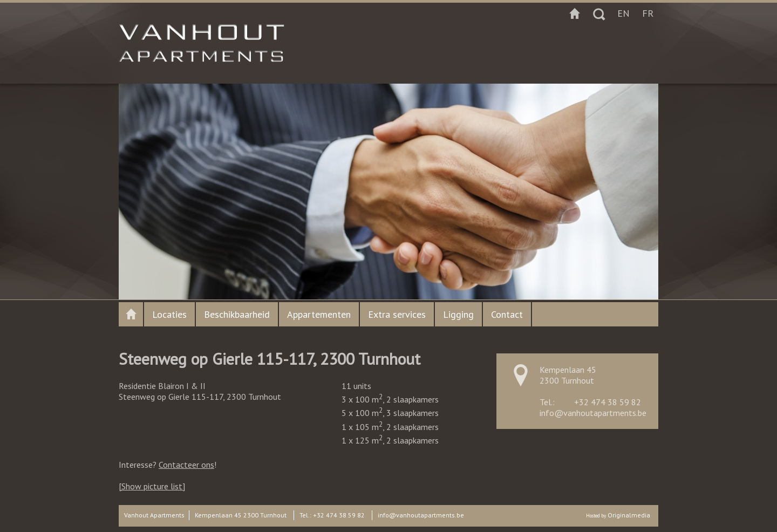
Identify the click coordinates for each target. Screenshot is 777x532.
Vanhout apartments (131, 314)
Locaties (169, 314)
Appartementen (319, 314)
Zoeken (599, 13)
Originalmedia (629, 515)
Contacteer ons (186, 465)
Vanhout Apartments (154, 515)
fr (648, 13)
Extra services (397, 314)
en (623, 13)
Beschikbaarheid (237, 314)
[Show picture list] (152, 486)
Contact (507, 314)
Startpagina (575, 13)
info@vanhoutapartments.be (593, 413)
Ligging (458, 314)
